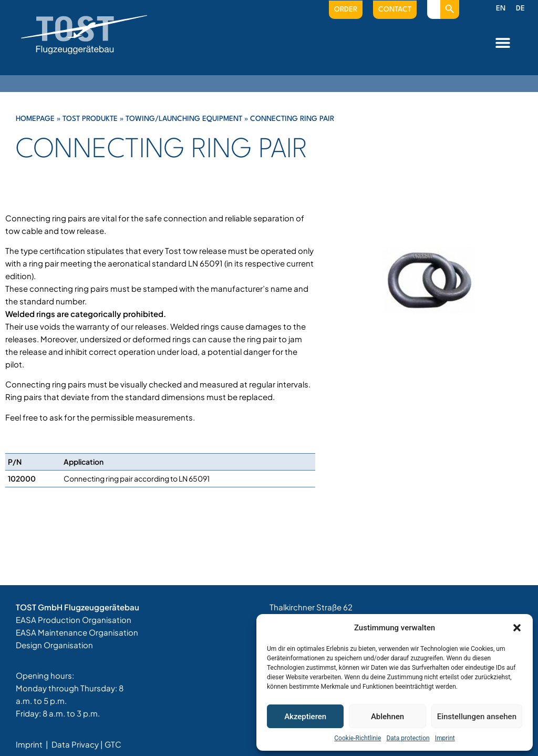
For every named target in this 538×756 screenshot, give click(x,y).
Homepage (35, 119)
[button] (517, 628)
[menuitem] (501, 9)
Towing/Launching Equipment (184, 119)
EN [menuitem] (501, 8)
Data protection (408, 738)
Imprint (445, 738)
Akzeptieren (305, 717)
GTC (113, 744)
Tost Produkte (90, 119)
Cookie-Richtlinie (358, 738)
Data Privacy (75, 744)
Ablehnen (387, 717)
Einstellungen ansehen (477, 717)
